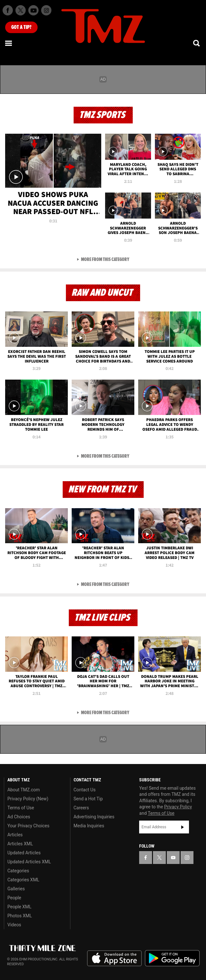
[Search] (197, 43)
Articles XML (20, 844)
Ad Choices (19, 817)
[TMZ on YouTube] (173, 858)
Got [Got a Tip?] (21, 27)
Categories (18, 871)
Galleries (16, 889)
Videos (14, 925)
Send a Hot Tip (88, 799)
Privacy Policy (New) (28, 799)
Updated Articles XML (29, 862)
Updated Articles (24, 853)
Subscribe (183, 827)
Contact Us (85, 790)
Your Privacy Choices (28, 826)
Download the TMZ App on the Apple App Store (114, 958)
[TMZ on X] (21, 10)
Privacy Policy (178, 807)
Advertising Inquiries (94, 817)
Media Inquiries (89, 826)
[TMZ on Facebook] (8, 10)
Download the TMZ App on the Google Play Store (172, 958)
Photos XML (20, 916)
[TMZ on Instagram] (46, 10)
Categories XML (23, 880)
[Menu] (9, 43)
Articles (15, 835)
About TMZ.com (24, 790)
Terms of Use (21, 808)
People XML (19, 907)
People (14, 898)
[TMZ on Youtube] (33, 10)
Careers (81, 808)
